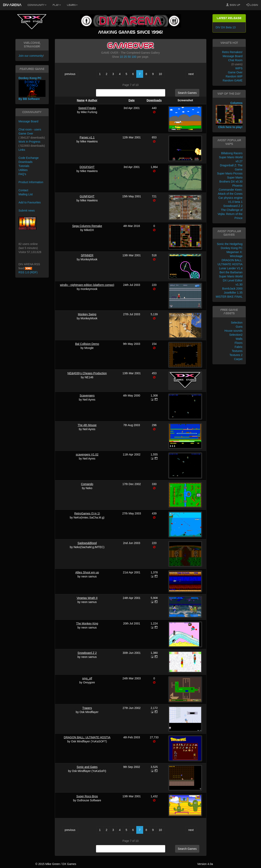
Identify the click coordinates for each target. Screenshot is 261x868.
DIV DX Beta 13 (226, 27)
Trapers (87, 708)
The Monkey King (87, 623)
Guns (239, 327)
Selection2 (236, 335)
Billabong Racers (232, 153)
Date (132, 100)
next (191, 74)
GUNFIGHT (87, 196)
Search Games (187, 93)
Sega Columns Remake (87, 226)
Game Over (26, 134)
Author (93, 100)
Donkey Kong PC (232, 248)
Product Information (31, 182)
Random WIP (234, 76)
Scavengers (87, 396)
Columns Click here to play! (229, 115)
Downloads (154, 100)
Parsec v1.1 (87, 137)
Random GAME (232, 80)
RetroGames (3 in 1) (87, 513)
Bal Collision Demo (87, 344)
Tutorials (24, 166)
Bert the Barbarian (231, 272)
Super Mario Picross (230, 173)
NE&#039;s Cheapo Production (87, 373)
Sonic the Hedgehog (230, 244)
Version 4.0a (205, 864)
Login (252, 5)
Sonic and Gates (87, 767)
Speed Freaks (87, 108)
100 (134, 57)
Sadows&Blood (87, 543)
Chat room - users (30, 129)
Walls (239, 339)
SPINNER (87, 255)
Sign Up (233, 5)
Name (81, 100)
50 (129, 57)
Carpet (238, 359)
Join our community (31, 56)
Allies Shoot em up (87, 572)
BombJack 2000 (232, 289)
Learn (72, 5)
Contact (23, 190)
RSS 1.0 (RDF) (28, 272)
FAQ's (22, 174)
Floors (239, 343)
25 (125, 57)
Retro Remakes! (232, 52)
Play (57, 5)
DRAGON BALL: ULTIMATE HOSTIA (87, 737)
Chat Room (235, 60)
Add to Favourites (30, 202)
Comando (87, 484)
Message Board (29, 121)
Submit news (27, 211)
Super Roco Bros (87, 796)
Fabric (239, 347)
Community (37, 5)
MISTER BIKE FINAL (229, 297)
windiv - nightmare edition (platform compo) (87, 285)
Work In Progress (30, 142)
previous (70, 74)
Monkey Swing (87, 314)
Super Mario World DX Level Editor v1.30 (231, 280)
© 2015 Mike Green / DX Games (56, 864)
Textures (237, 351)
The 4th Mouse (87, 425)
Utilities (23, 170)
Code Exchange (29, 158)
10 (122, 57)
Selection (237, 323)
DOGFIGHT (87, 167)
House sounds (234, 331)
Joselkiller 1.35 (233, 293)
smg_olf (87, 678)
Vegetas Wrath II (87, 598)
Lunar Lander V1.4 (231, 268)
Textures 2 (236, 355)
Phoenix (237, 186)
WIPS (239, 68)
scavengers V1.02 (87, 454)
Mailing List (26, 194)
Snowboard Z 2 (87, 653)
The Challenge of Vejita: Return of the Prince (230, 214)
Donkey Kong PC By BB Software (32, 88)
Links (22, 150)
